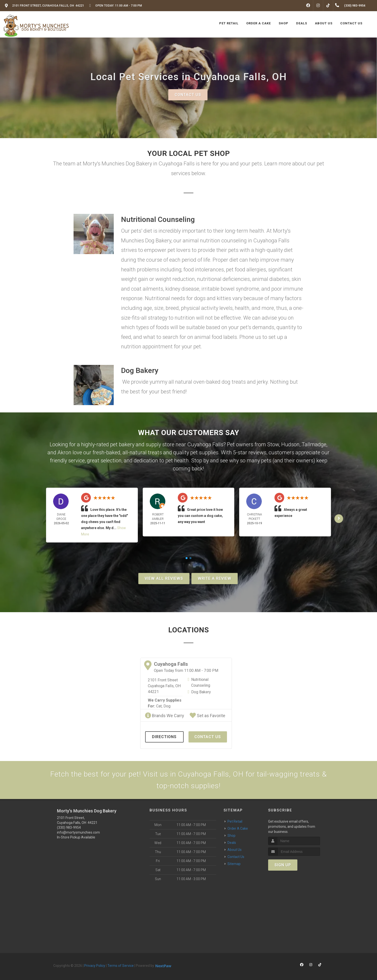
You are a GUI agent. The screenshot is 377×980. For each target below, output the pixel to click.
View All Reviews (164, 578)
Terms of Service (121, 966)
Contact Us (188, 95)
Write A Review (215, 578)
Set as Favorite (207, 716)
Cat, (159, 706)
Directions (164, 737)
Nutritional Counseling (201, 682)
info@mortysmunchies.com (78, 832)
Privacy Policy (95, 966)
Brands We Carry (165, 716)
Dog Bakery (201, 692)
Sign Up (283, 865)
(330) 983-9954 (69, 828)
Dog (167, 706)
